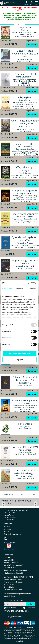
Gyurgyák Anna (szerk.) (25, 266)
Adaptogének (25, 97)
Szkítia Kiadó (9, 587)
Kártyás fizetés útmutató (13, 565)
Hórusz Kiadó (9, 585)
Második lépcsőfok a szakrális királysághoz (25, 472)
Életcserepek (25, 424)
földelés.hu (20, 642)
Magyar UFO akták (25, 144)
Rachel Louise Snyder (25, 77)
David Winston (25, 100)
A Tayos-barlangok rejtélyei (25, 169)
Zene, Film (8, 524)
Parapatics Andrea (25, 243)
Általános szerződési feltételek (16, 570)
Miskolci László (25, 147)
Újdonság (7, 529)
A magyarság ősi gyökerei (25, 191)
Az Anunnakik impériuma (25, 400)
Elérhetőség (8, 555)
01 (13, 494)
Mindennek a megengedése (19, 353)
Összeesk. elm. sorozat (13, 534)
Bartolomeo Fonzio (25, 129)
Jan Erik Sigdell (25, 403)
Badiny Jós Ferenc (25, 193)
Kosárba (32, 45)
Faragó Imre (25, 427)
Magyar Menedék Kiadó (13, 579)
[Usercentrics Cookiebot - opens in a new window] (28, 283)
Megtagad (19, 360)
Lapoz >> (32, 494)
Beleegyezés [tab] (7, 289)
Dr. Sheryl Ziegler (25, 217)
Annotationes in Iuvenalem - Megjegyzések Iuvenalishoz (25, 124)
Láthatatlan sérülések (25, 74)
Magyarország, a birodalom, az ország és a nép (25, 54)
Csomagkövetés (10, 568)
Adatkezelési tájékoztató (13, 573)
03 (22, 494)
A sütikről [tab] (32, 289)
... (26, 494)
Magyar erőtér (25, 27)
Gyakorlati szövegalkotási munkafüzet (25, 239)
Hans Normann (25, 59)
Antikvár (7, 526)
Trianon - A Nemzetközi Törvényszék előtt (25, 379)
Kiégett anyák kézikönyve (25, 214)
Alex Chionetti (25, 173)
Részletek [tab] (20, 289)
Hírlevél (7, 557)
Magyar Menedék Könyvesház (8, 4)
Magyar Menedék (15, 617)
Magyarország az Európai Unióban (25, 262)
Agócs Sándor (25, 450)
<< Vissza (7, 494)
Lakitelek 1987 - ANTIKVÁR (25, 447)
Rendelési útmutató (11, 563)
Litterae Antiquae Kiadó (13, 590)
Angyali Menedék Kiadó (13, 582)
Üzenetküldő (9, 560)
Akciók (6, 531)
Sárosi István (25, 383)
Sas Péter (25, 30)
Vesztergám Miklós (25, 476)
